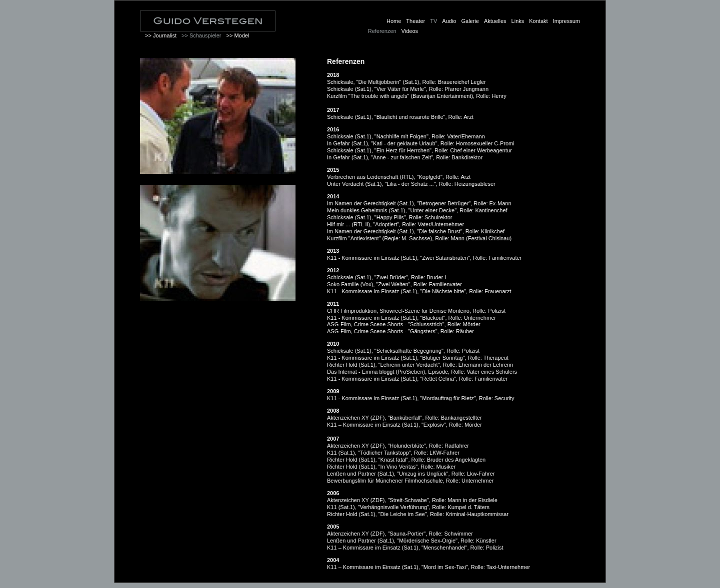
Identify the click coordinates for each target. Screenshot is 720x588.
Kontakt (538, 21)
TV (433, 21)
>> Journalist (161, 35)
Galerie (470, 21)
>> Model (237, 35)
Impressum (566, 21)
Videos (410, 31)
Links (518, 21)
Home (394, 21)
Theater (415, 21)
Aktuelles (495, 21)
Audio (449, 21)
